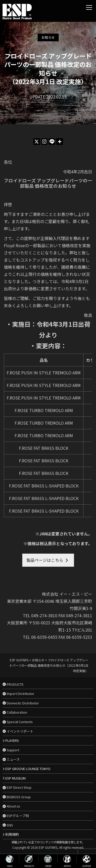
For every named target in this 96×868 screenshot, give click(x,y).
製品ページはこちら (45, 560)
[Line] (52, 142)
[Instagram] (44, 142)
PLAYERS (12, 740)
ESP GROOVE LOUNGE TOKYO (28, 769)
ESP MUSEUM (15, 778)
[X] (37, 142)
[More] (60, 142)
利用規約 (12, 834)
